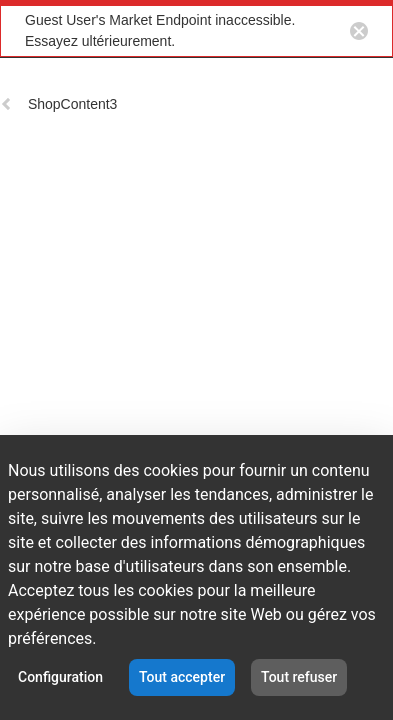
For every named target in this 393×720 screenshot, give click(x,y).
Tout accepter (182, 677)
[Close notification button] (359, 31)
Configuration (60, 677)
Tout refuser (299, 677)
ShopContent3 (58, 104)
